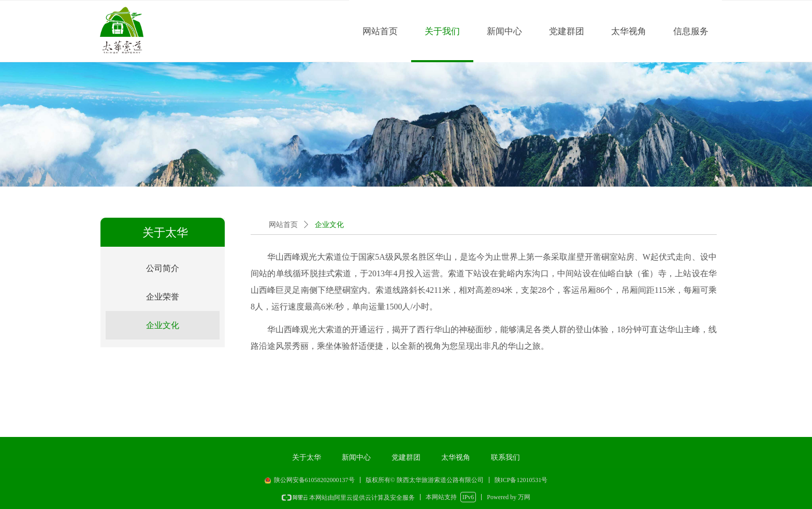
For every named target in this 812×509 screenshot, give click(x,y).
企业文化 (329, 225)
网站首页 (283, 225)
